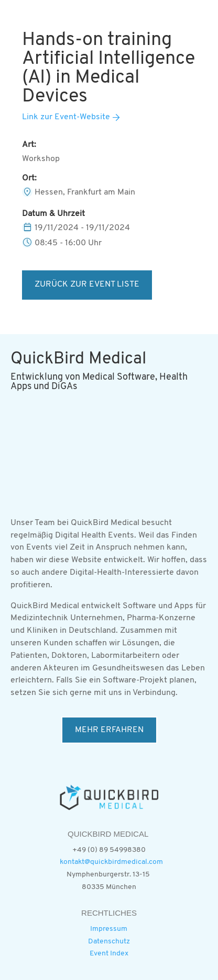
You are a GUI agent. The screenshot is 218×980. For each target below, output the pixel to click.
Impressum (109, 929)
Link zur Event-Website (66, 117)
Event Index (109, 954)
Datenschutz (109, 942)
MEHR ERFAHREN (109, 730)
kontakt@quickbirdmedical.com (111, 862)
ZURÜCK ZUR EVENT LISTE (87, 284)
